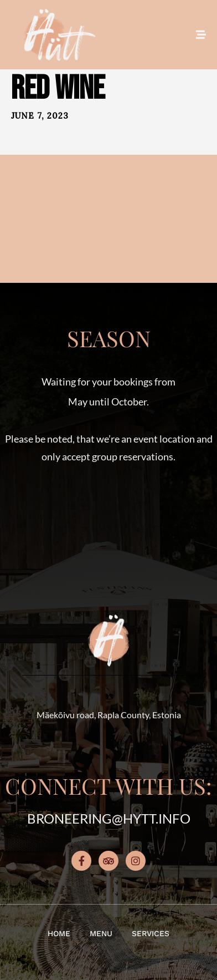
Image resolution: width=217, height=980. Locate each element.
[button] (108, 529)
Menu (101, 933)
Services (151, 933)
